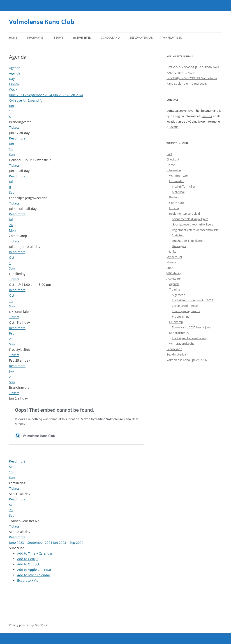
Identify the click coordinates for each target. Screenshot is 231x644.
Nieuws (58, 38)
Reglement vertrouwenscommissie (195, 230)
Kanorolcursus (179, 333)
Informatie (35, 38)
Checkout (173, 159)
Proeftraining (181, 316)
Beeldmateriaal (141, 38)
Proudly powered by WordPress (29, 625)
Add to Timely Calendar (35, 553)
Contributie (177, 203)
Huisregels (179, 246)
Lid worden (177, 181)
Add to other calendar (34, 575)
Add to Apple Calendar (34, 570)
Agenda (174, 284)
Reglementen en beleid (185, 214)
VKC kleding (174, 273)
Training (175, 289)
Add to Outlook (28, 564)
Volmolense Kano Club (42, 22)
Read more (17, 138)
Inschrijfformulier (184, 186)
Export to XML (28, 580)
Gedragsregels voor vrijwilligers (193, 224)
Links (173, 251)
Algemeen (179, 295)
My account (174, 257)
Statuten (178, 235)
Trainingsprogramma (186, 311)
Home (13, 38)
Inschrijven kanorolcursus (189, 338)
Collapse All (18, 100)
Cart (169, 154)
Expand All (36, 100)
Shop (170, 268)
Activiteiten (82, 38)
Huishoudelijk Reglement (189, 241)
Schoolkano (110, 38)
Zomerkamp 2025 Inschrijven (191, 327)
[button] (17, 548)
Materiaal (178, 192)
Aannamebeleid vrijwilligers (190, 219)
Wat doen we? (179, 176)
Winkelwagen (172, 38)
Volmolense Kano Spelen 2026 (187, 360)
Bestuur (207, 116)
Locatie (174, 127)
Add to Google (28, 559)
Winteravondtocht (182, 344)
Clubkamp (176, 322)
